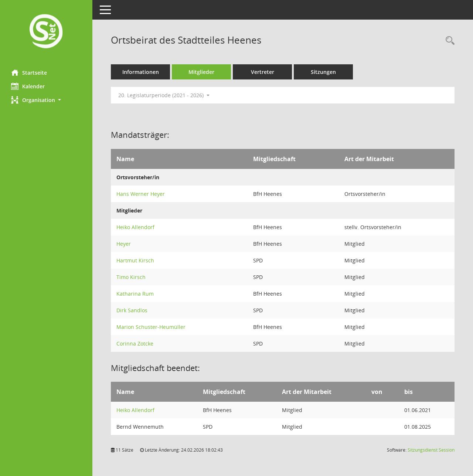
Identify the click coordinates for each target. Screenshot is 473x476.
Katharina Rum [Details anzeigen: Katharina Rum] (135, 294)
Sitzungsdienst (431, 450)
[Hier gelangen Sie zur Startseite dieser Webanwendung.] (46, 32)
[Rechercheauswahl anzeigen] (448, 41)
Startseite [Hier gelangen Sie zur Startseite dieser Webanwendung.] (29, 72)
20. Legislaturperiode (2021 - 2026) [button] (164, 95)
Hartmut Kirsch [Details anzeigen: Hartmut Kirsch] (135, 260)
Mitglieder (201, 72)
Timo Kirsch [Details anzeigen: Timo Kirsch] (131, 277)
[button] (46, 100)
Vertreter (263, 72)
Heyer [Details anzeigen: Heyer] (124, 244)
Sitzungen (323, 72)
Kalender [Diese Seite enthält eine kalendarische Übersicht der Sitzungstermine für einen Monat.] (28, 86)
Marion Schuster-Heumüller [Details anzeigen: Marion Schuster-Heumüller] (151, 327)
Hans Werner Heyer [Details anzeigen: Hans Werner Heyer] (141, 194)
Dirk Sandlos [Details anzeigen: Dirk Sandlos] (132, 310)
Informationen (141, 72)
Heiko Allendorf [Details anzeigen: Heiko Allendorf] (135, 227)
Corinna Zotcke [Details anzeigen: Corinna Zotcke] (135, 344)
